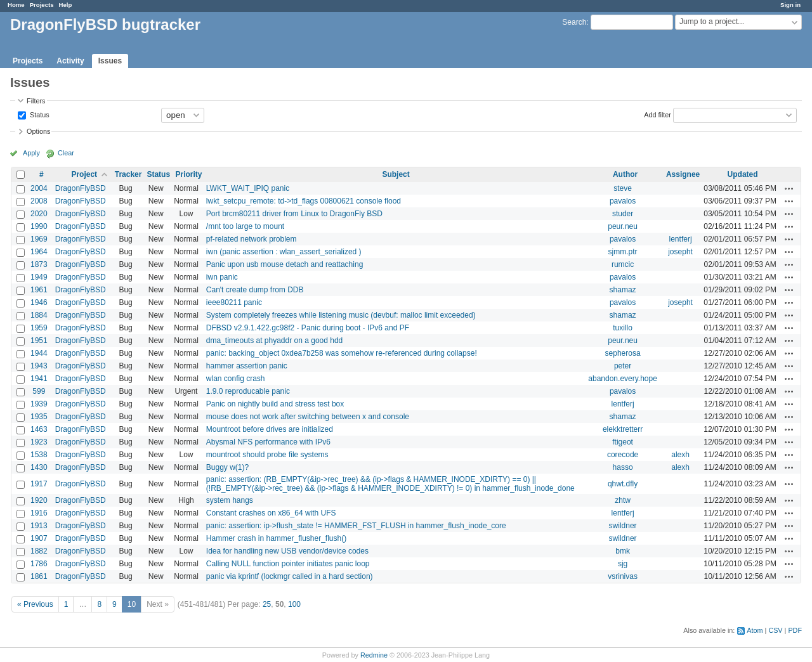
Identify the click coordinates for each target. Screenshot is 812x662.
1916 (39, 513)
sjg (623, 564)
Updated (743, 174)
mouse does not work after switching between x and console (308, 417)
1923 (39, 442)
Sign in (790, 5)
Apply (31, 153)
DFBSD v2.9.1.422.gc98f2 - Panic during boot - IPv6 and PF (308, 328)
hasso (623, 467)
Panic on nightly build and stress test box (275, 404)
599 (39, 391)
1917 (39, 484)
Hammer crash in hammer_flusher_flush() (276, 538)
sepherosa (623, 353)
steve (623, 188)
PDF (795, 630)
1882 (39, 551)
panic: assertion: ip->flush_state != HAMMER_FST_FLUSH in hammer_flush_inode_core (356, 526)
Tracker (128, 174)
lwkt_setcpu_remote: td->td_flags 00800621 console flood (304, 201)
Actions (789, 188)
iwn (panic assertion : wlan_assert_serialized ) (284, 252)
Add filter (658, 114)
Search (574, 22)
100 (294, 604)
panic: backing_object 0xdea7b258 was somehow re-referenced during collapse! (342, 353)
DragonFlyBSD (81, 188)
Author (625, 174)
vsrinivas (623, 576)
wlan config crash (236, 379)
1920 (39, 500)
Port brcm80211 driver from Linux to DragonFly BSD (294, 214)
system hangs (230, 500)
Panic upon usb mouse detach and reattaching (285, 264)
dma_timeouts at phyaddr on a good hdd (274, 341)
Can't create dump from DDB (255, 290)
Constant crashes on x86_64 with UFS (271, 513)
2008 (39, 201)
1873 (39, 264)
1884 (39, 315)
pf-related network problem (252, 239)
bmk (623, 551)
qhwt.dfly (623, 484)
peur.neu (623, 226)
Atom (755, 630)
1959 (39, 328)
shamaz (623, 290)
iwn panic (222, 277)
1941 (39, 379)
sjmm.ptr (623, 252)
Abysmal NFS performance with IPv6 (268, 442)
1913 (39, 526)
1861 (39, 576)
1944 (39, 353)
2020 (39, 214)
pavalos (623, 201)
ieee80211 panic (234, 302)
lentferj (681, 239)
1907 (39, 538)
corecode (623, 455)
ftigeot (623, 442)
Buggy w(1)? (227, 467)
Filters (36, 101)
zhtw (623, 500)
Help (66, 5)
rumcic (623, 264)
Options (38, 131)
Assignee (683, 174)
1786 (39, 564)
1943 (39, 366)
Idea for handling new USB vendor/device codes (287, 551)
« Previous (35, 604)
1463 (39, 429)
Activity (70, 61)
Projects (42, 5)
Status (39, 114)
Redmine (374, 655)
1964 (39, 252)
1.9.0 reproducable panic (248, 391)
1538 (39, 455)
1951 (39, 341)
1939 (39, 404)
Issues (110, 61)
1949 (39, 277)
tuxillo (623, 328)
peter (623, 366)
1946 (39, 302)
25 (267, 604)
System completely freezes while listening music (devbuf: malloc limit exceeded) (341, 315)
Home (16, 5)
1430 (39, 467)
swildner (623, 526)
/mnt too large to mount (245, 226)
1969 (39, 239)
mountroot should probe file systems (267, 455)
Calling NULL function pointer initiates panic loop (288, 564)
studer (623, 214)
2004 (39, 188)
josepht (680, 252)
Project (84, 174)
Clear (66, 153)
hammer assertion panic (247, 366)
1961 (39, 290)
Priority (188, 174)
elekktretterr (623, 429)
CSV (775, 630)
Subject (396, 174)
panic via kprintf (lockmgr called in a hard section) (290, 576)
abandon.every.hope (623, 379)
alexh (680, 455)
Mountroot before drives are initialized (270, 429)
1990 (39, 226)
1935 (39, 417)
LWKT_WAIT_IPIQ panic (248, 188)
